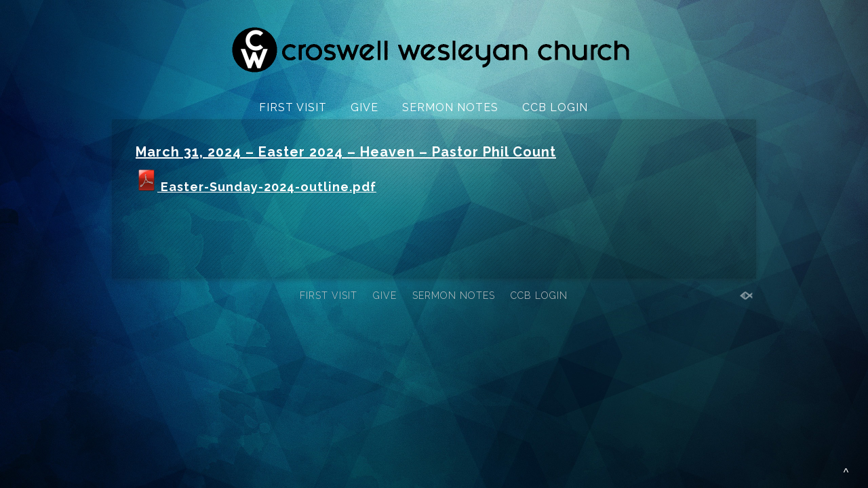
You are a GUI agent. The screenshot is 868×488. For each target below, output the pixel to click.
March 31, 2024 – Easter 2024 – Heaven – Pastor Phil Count (346, 152)
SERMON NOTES (450, 107)
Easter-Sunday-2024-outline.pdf (256, 187)
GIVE (364, 107)
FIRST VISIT (293, 107)
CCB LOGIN (555, 107)
